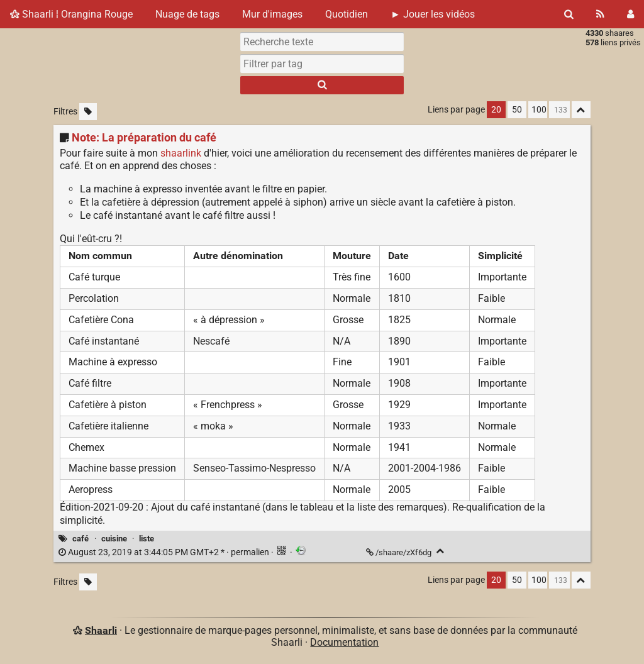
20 (496, 110)
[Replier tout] (581, 110)
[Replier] (441, 551)
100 (539, 110)
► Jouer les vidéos (433, 14)
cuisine (114, 539)
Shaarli (101, 630)
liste (147, 539)
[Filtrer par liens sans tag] (88, 112)
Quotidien (347, 14)
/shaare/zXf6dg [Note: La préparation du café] (400, 552)
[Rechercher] (569, 14)
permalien (165, 552)
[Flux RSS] (600, 14)
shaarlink (181, 153)
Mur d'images (272, 14)
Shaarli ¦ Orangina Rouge (71, 14)
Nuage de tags (187, 14)
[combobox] (322, 64)
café (80, 539)
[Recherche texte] (322, 41)
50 (517, 110)
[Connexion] (630, 14)
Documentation (344, 642)
